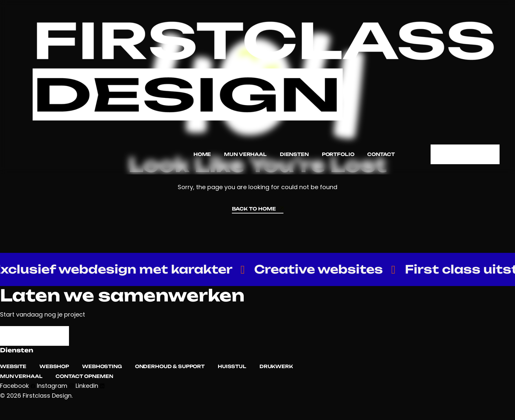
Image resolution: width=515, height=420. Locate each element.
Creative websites (326, 269)
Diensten (294, 154)
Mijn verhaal (245, 154)
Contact (381, 154)
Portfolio (338, 154)
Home (202, 154)
